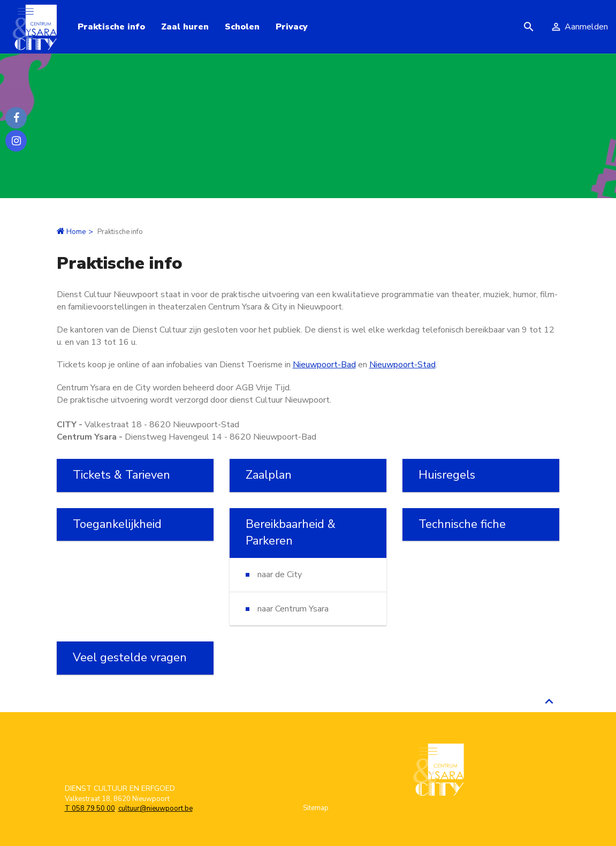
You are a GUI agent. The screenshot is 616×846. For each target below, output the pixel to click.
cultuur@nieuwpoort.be (155, 809)
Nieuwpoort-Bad (324, 365)
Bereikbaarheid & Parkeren (291, 532)
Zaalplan (269, 475)
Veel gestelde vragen (130, 658)
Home (76, 232)
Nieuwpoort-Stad (402, 365)
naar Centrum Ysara (293, 609)
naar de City (280, 575)
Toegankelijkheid (117, 524)
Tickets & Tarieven (121, 475)
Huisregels (447, 475)
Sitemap (316, 808)
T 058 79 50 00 (90, 809)
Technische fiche (462, 524)
